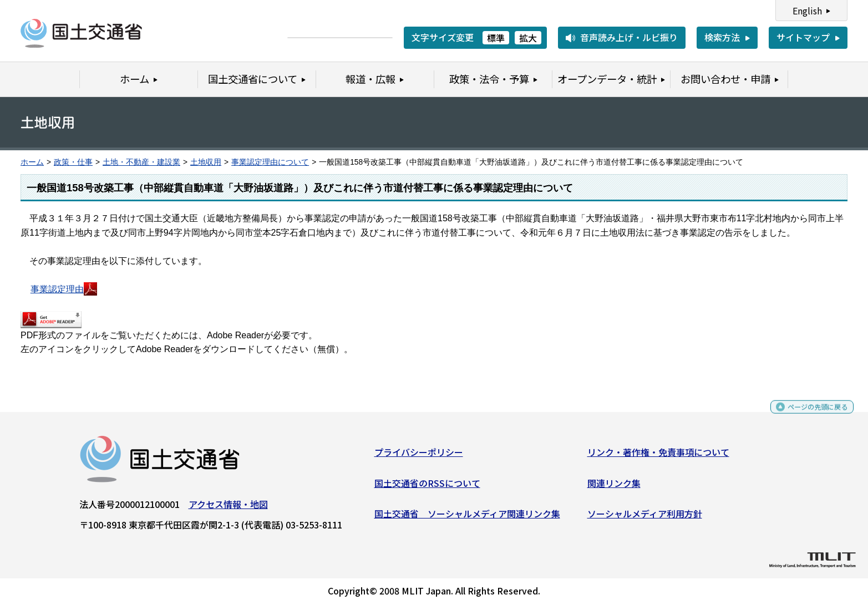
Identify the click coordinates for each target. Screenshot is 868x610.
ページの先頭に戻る (808, 416)
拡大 (528, 38)
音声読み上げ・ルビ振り (629, 37)
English (807, 11)
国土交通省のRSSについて (427, 487)
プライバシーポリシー (419, 456)
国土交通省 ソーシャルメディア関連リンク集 (467, 518)
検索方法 (722, 37)
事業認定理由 (64, 289)
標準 (496, 38)
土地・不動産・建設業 (141, 162)
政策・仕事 (73, 162)
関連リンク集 (614, 487)
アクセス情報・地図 (228, 509)
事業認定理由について (270, 162)
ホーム (32, 162)
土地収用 (206, 162)
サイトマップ (803, 37)
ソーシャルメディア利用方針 (645, 518)
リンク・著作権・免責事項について (658, 456)
